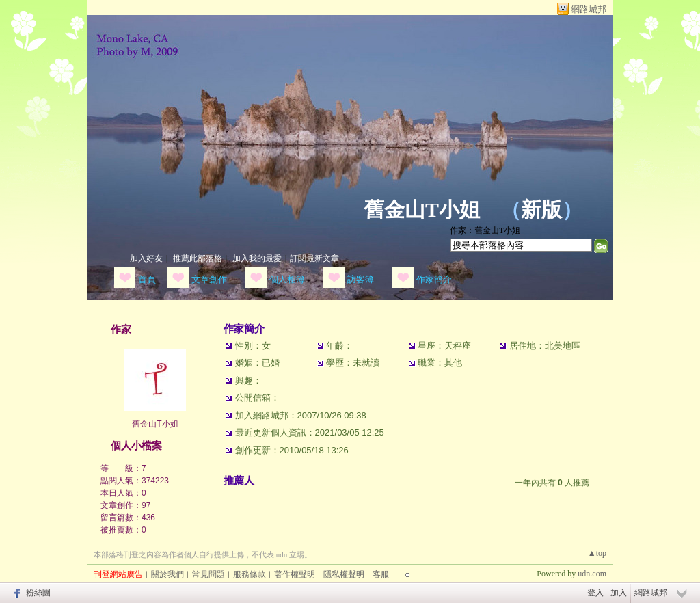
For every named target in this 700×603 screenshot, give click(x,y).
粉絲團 (38, 593)
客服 (381, 574)
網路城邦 (589, 9)
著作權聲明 (295, 574)
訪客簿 (361, 279)
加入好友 (146, 258)
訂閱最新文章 (314, 258)
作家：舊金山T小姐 (485, 230)
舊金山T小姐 (422, 210)
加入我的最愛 (257, 258)
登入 (595, 593)
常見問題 (208, 574)
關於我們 (167, 574)
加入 (619, 593)
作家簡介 (434, 279)
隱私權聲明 (344, 574)
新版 (541, 210)
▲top (597, 553)
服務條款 (250, 574)
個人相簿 (287, 279)
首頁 (147, 279)
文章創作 (209, 279)
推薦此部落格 (198, 258)
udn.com (592, 574)
